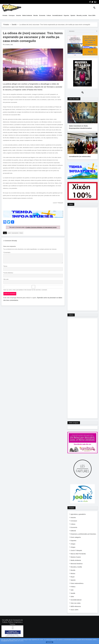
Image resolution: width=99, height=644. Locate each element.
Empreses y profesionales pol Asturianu (83, 537)
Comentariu (7, 253)
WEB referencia (76, 609)
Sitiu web (6, 279)
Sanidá (14, 25)
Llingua (73, 547)
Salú (72, 593)
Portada (5, 15)
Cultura (49, 15)
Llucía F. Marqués (76, 553)
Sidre (72, 599)
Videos (71, 318)
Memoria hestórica (77, 566)
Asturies (19, 15)
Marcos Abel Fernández (78, 557)
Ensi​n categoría (76, 540)
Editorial (73, 534)
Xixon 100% (92, 15)
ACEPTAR (49, 642)
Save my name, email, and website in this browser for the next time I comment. (25, 290)
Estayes (71, 511)
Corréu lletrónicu (8, 273)
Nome (5, 266)
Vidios (71, 207)
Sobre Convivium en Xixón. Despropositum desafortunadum (80, 129)
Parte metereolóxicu (77, 586)
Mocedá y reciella (82, 15)
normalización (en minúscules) (80, 159)
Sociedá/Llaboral (57, 15)
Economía (42, 15)
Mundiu (36, 15)
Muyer (73, 580)
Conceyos (12, 15)
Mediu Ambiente (27, 15)
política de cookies (19, 641)
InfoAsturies (12, 8)
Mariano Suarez (76, 560)
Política (73, 590)
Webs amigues (74, 426)
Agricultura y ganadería (78, 517)
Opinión (73, 15)
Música (73, 576)
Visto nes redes (74, 99)
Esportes (66, 15)
